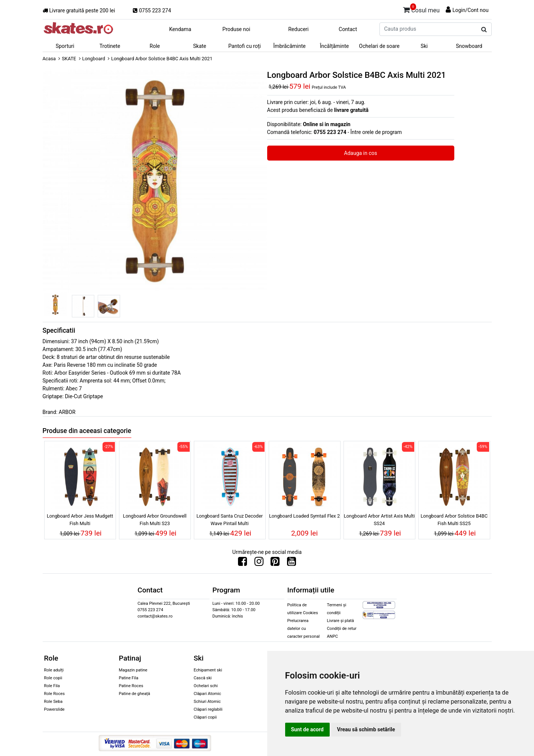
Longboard (94, 59)
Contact (348, 29)
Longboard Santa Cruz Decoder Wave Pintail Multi (230, 519)
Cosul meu (421, 9)
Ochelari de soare (379, 46)
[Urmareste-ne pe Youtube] (292, 563)
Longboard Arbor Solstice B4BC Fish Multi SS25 (454, 519)
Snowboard (469, 46)
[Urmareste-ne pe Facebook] (242, 563)
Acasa (49, 59)
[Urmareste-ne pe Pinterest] (275, 563)
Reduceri (298, 29)
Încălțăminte (335, 46)
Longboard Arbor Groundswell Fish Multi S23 (155, 519)
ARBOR (67, 412)
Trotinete (110, 46)
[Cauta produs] (484, 30)
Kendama (180, 29)
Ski (424, 46)
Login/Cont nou (471, 10)
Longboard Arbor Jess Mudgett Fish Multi (80, 519)
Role (155, 46)
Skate (200, 46)
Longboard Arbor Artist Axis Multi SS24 (379, 519)
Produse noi (236, 29)
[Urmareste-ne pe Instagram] (259, 563)
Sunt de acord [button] (307, 729)
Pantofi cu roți (245, 46)
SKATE (69, 59)
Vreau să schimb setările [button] (366, 729)
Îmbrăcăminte (289, 46)
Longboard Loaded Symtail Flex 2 (304, 516)
